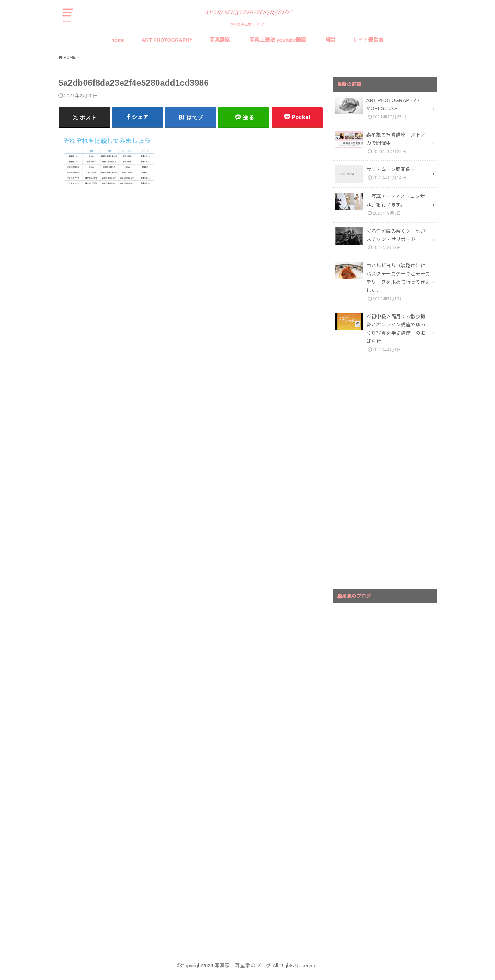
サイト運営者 (368, 40)
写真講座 (220, 40)
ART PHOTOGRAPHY (167, 40)
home (118, 40)
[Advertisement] (385, 474)
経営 (331, 40)
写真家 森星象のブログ (243, 966)
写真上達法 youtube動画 (279, 40)
